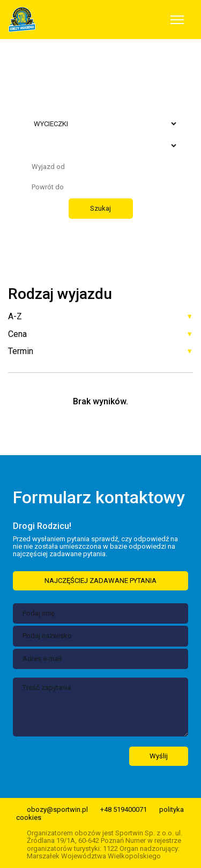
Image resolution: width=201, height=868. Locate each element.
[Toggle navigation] (177, 20)
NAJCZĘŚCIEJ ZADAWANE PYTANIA (100, 581)
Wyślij (159, 756)
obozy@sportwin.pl (57, 809)
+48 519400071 (124, 809)
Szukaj (100, 208)
